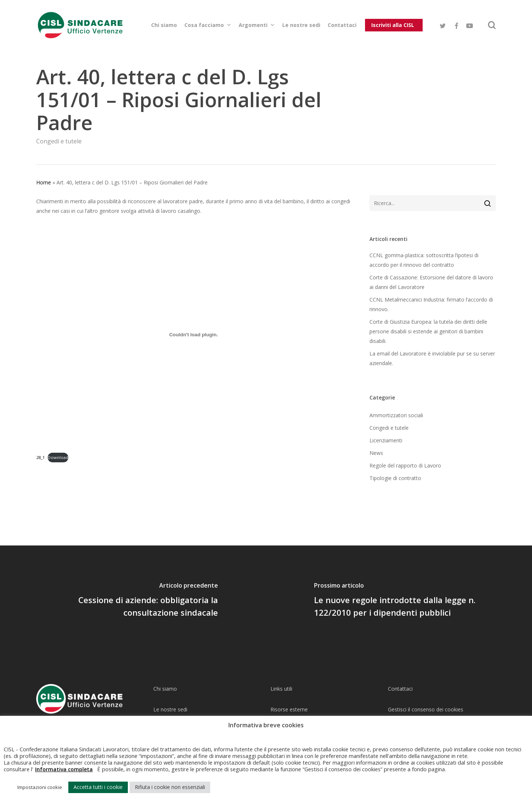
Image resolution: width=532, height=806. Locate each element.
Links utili (281, 689)
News (376, 453)
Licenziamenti (386, 440)
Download (58, 457)
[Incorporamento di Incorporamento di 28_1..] (194, 334)
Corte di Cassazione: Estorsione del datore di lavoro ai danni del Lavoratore (431, 282)
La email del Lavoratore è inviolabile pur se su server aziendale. (432, 358)
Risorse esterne (289, 709)
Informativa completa (64, 769)
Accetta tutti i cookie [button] (98, 787)
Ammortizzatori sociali (396, 415)
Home (44, 182)
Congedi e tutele (59, 141)
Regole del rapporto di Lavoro (405, 465)
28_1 (40, 457)
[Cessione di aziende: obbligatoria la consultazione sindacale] (133, 601)
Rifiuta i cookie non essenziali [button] (170, 787)
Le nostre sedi (170, 709)
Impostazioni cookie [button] (40, 787)
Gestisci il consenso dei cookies (426, 709)
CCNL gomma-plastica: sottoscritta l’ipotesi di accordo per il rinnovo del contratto (424, 260)
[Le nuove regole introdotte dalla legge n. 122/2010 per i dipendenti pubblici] (399, 601)
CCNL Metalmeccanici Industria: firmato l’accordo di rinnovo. (431, 304)
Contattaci (400, 689)
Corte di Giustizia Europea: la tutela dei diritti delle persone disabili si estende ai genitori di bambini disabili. (428, 331)
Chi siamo (165, 689)
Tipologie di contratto (395, 478)
